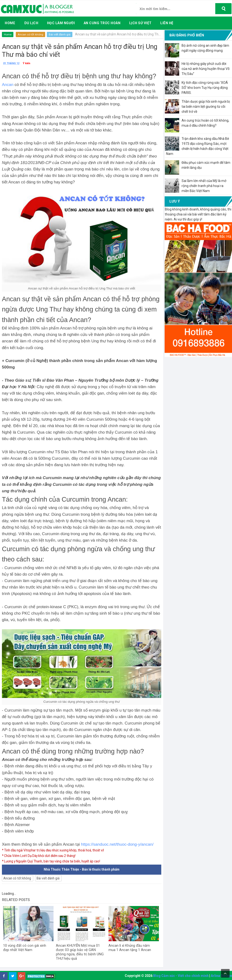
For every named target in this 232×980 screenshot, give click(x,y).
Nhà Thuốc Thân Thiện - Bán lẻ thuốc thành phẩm (82, 869)
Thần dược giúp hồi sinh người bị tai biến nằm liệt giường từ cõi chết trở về (206, 107)
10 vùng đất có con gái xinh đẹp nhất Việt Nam (25, 948)
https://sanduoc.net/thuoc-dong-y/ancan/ (117, 844)
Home (8, 34)
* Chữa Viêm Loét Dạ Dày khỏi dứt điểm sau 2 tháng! (41, 855)
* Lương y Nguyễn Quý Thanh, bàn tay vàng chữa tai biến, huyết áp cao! (55, 861)
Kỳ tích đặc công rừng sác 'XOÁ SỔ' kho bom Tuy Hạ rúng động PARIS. (205, 88)
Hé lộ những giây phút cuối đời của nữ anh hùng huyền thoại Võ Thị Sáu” (206, 69)
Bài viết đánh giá (60, 34)
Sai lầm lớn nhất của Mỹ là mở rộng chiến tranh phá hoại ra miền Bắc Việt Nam (204, 186)
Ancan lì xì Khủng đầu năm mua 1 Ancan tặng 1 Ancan (130, 948)
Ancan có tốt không (31, 34)
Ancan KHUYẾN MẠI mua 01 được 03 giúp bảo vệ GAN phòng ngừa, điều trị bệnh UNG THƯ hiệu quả (80, 952)
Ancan (8, 85)
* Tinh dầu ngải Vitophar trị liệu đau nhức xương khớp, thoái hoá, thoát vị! (56, 850)
